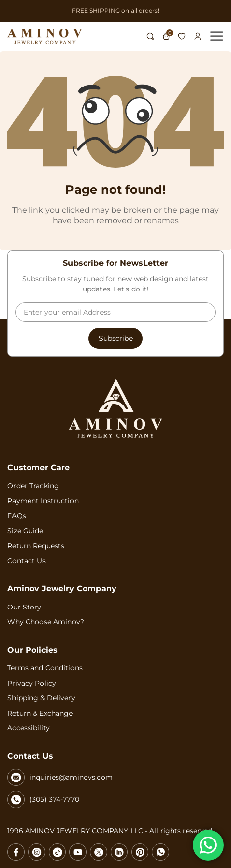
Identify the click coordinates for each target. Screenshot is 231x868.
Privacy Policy (32, 683)
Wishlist (182, 36)
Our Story (24, 607)
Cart (168, 36)
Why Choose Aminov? (46, 622)
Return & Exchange (40, 713)
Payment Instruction (43, 501)
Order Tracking (33, 486)
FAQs (17, 516)
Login (198, 36)
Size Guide (25, 531)
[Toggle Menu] (218, 36)
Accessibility (29, 728)
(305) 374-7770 (43, 799)
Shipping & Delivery (41, 698)
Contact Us (27, 561)
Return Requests (36, 546)
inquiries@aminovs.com (60, 777)
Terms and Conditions (45, 668)
